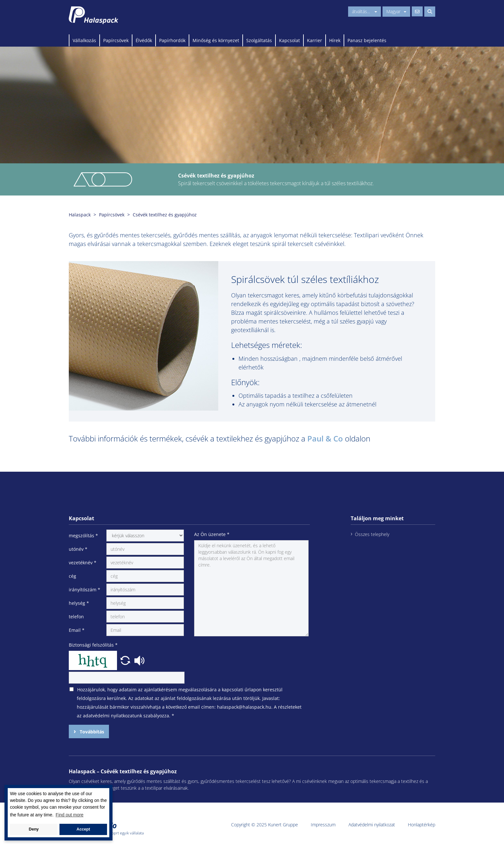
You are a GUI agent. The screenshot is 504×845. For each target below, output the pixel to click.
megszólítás (83, 536)
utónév (78, 549)
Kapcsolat (289, 40)
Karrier (315, 40)
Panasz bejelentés (367, 40)
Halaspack (80, 215)
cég (72, 576)
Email (77, 630)
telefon (76, 617)
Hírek (335, 40)
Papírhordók (172, 40)
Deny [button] (34, 829)
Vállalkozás (84, 40)
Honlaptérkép (422, 825)
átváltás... (364, 11)
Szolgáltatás (259, 40)
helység (79, 603)
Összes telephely (372, 534)
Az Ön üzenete (212, 534)
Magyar (396, 11)
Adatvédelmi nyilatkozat (372, 825)
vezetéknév (83, 563)
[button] (126, 660)
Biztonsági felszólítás (93, 645)
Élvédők (144, 40)
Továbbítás (91, 732)
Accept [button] (83, 829)
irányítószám (85, 590)
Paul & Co (325, 438)
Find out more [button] (69, 815)
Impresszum (323, 825)
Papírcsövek (116, 40)
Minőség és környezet (216, 40)
